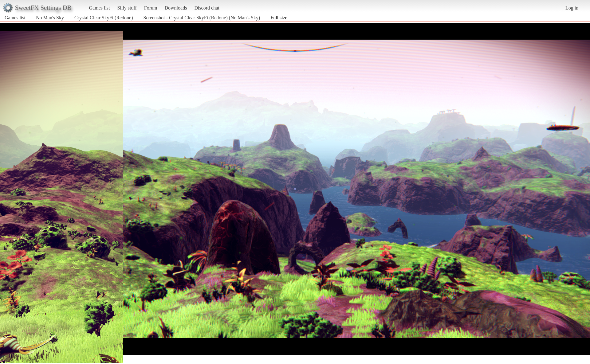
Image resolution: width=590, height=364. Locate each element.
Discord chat (207, 8)
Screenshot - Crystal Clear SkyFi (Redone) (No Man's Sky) (202, 18)
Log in (572, 8)
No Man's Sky (50, 18)
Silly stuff (127, 8)
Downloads (176, 8)
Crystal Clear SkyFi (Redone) (104, 18)
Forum (151, 8)
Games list (100, 8)
